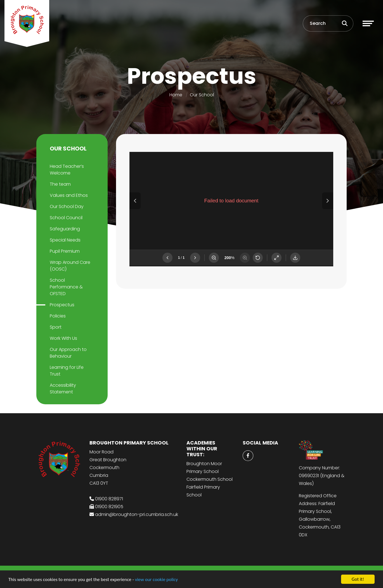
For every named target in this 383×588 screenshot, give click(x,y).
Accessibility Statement (63, 389)
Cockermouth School (210, 479)
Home (176, 95)
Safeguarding (65, 229)
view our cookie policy (156, 579)
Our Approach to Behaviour (68, 353)
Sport (56, 327)
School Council (66, 218)
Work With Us (63, 338)
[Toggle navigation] (368, 23)
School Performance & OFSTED (66, 287)
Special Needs (65, 240)
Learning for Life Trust (67, 371)
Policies (58, 316)
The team (60, 184)
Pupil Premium (65, 251)
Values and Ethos (69, 195)
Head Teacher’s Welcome (67, 170)
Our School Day (67, 206)
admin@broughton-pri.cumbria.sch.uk (137, 514)
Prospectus (62, 305)
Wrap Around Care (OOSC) (70, 266)
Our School (202, 95)
